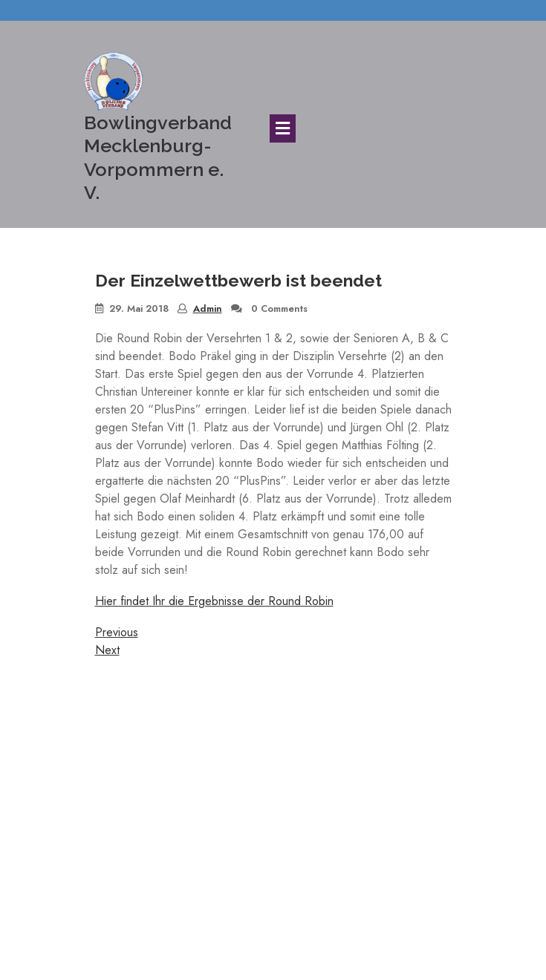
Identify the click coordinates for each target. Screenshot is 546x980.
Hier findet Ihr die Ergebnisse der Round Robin (214, 601)
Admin (208, 308)
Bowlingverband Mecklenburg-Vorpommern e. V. (158, 157)
